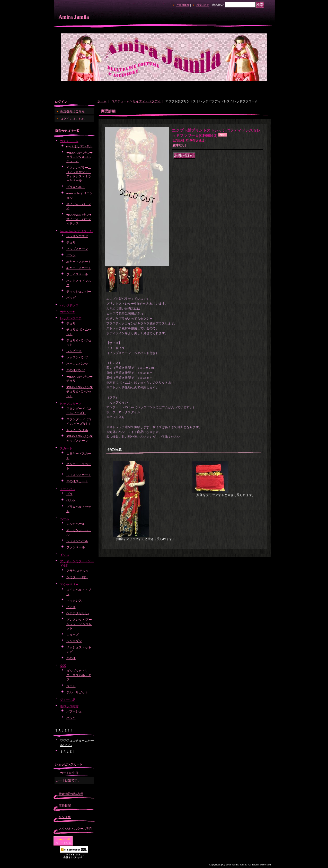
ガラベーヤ (68, 312)
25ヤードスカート (79, 262)
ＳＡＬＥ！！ (69, 752)
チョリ (71, 242)
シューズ (73, 635)
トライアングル (77, 430)
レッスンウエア (77, 236)
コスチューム (69, 141)
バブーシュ (74, 711)
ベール (65, 519)
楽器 (63, 666)
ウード (71, 686)
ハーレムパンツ (77, 364)
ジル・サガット (77, 692)
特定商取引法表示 (71, 794)
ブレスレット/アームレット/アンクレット (79, 624)
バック (71, 718)
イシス (65, 555)
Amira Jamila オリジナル (76, 231)
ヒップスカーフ (77, 249)
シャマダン (74, 641)
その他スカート (77, 481)
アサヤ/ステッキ (78, 571)
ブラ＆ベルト (76, 187)
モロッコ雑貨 (69, 706)
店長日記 (65, 806)
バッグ (71, 298)
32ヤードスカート (79, 268)
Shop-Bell (63, 839)
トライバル (68, 489)
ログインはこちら (73, 119)
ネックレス (74, 601)
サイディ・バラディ (147, 101)
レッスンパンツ (77, 357)
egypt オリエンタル (79, 146)
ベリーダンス (63, 843)
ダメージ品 (68, 700)
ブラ (69, 494)
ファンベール (76, 547)
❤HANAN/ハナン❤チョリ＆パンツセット (80, 392)
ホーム (102, 101)
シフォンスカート (79, 475)
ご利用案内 (183, 5)
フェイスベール (77, 274)
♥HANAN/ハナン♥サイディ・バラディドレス (79, 219)
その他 (71, 658)
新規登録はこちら (73, 111)
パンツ (71, 255)
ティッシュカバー (79, 292)
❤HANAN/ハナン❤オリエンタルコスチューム (80, 157)
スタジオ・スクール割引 (76, 829)
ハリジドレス (69, 305)
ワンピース (74, 351)
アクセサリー (69, 585)
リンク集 (65, 817)
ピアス (71, 607)
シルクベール (76, 524)
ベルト (71, 500)
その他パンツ (76, 370)
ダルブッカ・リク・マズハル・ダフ (79, 675)
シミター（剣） (77, 577)
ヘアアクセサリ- (78, 613)
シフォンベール (77, 541)
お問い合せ (203, 5)
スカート (66, 448)
